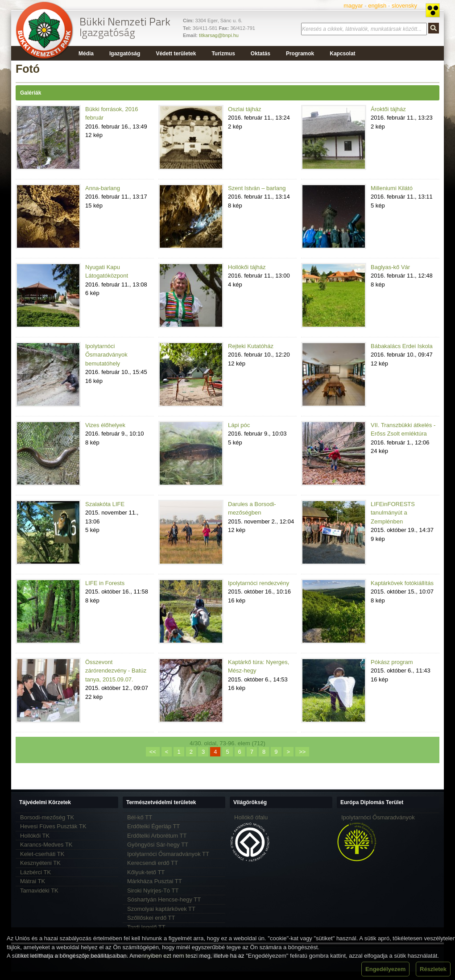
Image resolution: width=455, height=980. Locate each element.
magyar (353, 6)
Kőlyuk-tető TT (146, 872)
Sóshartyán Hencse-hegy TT (164, 899)
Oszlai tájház (244, 109)
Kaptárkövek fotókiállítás (402, 583)
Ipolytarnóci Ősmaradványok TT (168, 854)
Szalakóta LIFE (105, 504)
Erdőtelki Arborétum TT (157, 836)
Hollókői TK (35, 836)
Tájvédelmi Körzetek (45, 802)
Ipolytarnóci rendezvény (259, 583)
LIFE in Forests (105, 583)
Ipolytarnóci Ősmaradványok (378, 817)
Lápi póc (239, 425)
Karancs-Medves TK (46, 845)
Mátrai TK (33, 881)
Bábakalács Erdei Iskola (402, 346)
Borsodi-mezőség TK (47, 817)
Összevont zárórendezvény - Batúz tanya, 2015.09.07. (116, 671)
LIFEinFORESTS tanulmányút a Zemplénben (393, 513)
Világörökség (250, 802)
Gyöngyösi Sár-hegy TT (158, 845)
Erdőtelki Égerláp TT (153, 826)
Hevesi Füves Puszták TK (53, 826)
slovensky (404, 6)
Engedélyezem (385, 969)
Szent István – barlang (257, 188)
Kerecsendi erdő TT (153, 863)
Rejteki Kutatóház (251, 346)
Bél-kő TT (140, 817)
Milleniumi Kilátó (392, 188)
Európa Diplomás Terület (372, 802)
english (377, 6)
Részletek (433, 969)
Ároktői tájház (388, 109)
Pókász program (392, 662)
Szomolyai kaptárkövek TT (161, 909)
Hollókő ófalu (251, 817)
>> (302, 752)
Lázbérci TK (35, 872)
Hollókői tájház (247, 267)
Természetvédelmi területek (161, 802)
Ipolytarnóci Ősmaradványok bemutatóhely (106, 355)
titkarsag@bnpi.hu (219, 35)
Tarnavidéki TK (39, 891)
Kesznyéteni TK (40, 863)
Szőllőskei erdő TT (151, 918)
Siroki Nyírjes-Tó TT (153, 891)
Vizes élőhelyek (105, 425)
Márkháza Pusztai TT (155, 881)
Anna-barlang (103, 188)
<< (153, 752)
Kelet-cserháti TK (42, 854)
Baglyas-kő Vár (390, 267)
